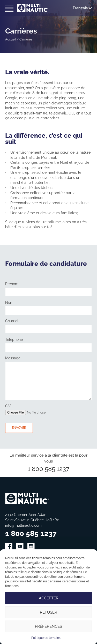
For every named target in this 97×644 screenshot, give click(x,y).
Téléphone (14, 340)
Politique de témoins (46, 638)
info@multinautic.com (23, 525)
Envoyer (19, 428)
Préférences (48, 626)
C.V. (8, 406)
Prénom (12, 284)
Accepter (49, 598)
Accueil (11, 39)
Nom (9, 302)
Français (82, 8)
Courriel (12, 321)
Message (13, 358)
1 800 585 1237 (48, 469)
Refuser (48, 612)
